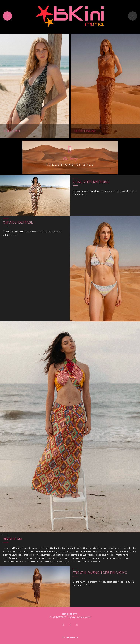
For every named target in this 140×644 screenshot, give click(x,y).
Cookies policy (84, 617)
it (133, 16)
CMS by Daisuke (70, 637)
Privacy (72, 617)
